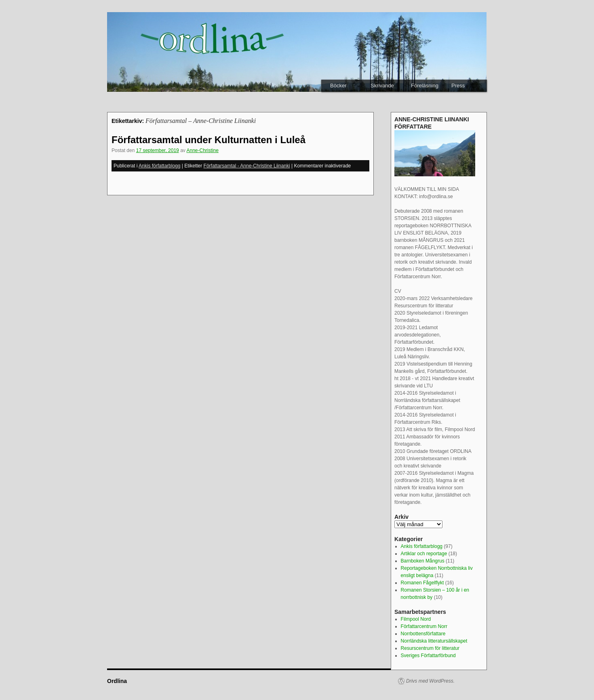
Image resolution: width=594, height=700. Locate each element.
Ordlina (117, 681)
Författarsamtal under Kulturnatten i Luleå (209, 140)
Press (458, 86)
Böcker (338, 86)
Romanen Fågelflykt (422, 583)
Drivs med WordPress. (430, 681)
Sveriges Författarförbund (428, 656)
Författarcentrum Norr (424, 626)
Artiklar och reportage (424, 554)
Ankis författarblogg (159, 166)
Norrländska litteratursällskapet (434, 641)
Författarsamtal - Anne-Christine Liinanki (247, 166)
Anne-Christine (203, 150)
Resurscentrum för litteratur (430, 648)
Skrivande (382, 86)
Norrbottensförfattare (423, 634)
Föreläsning (425, 86)
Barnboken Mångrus (423, 561)
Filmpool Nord (416, 619)
